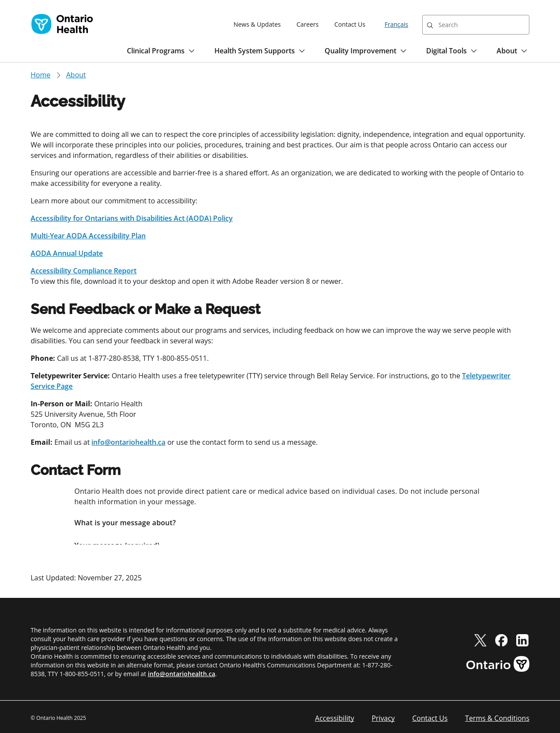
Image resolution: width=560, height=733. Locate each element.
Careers (308, 24)
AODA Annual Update (67, 253)
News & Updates (257, 24)
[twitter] (480, 640)
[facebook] (501, 640)
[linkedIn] (522, 640)
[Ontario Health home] (62, 24)
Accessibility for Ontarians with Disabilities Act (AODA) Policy (132, 218)
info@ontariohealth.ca (128, 442)
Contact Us (350, 24)
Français (396, 24)
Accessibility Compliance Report (84, 271)
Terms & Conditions (497, 718)
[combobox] (476, 25)
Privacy (383, 718)
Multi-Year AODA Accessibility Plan (88, 236)
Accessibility (334, 718)
